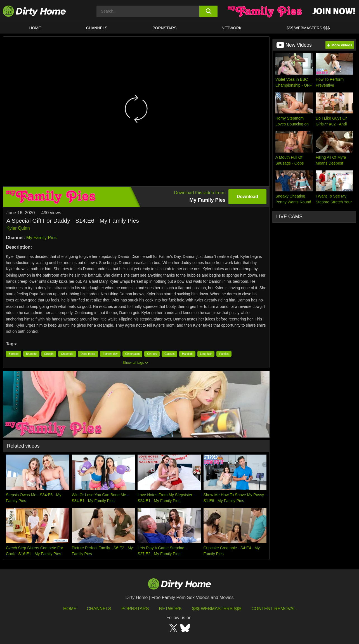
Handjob (187, 354)
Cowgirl (49, 354)
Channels (99, 609)
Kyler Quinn (18, 228)
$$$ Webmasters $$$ (217, 609)
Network (232, 28)
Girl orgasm (133, 354)
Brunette (31, 354)
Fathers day (110, 354)
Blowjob (14, 354)
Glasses (169, 354)
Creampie (67, 354)
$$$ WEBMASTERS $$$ (308, 28)
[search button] (208, 11)
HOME (35, 28)
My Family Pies (41, 238)
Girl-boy (152, 354)
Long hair (206, 354)
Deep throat (88, 354)
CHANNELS (97, 28)
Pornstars (164, 28)
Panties (224, 354)
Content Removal (274, 609)
